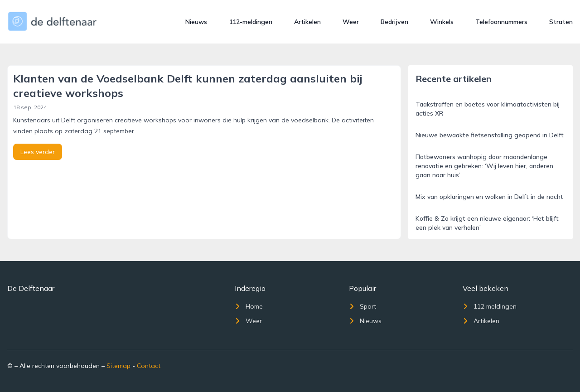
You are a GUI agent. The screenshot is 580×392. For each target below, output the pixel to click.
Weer (351, 22)
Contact (149, 366)
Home (249, 306)
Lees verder (38, 152)
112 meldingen (490, 306)
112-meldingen (251, 22)
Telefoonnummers (501, 22)
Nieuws (196, 22)
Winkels (442, 22)
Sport (362, 306)
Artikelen (307, 22)
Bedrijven (394, 22)
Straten (561, 22)
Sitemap (118, 366)
